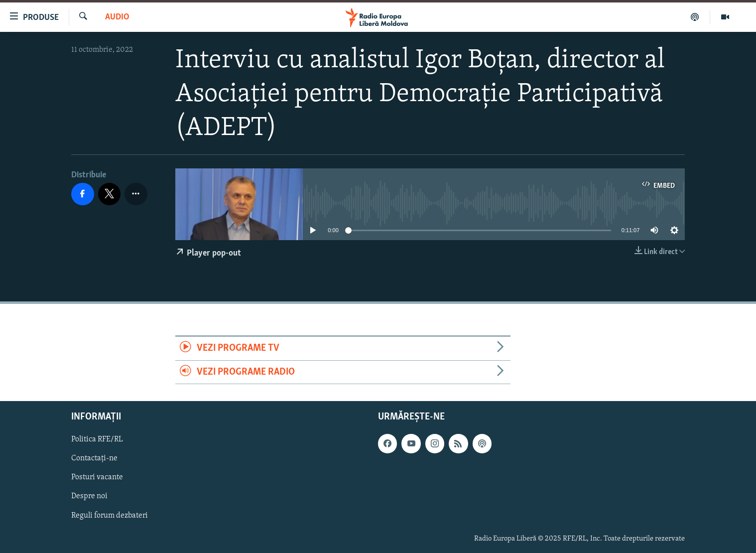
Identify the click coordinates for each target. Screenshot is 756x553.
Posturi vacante (97, 477)
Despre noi (89, 496)
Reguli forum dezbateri (110, 516)
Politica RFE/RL (97, 439)
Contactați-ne (94, 458)
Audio (117, 17)
